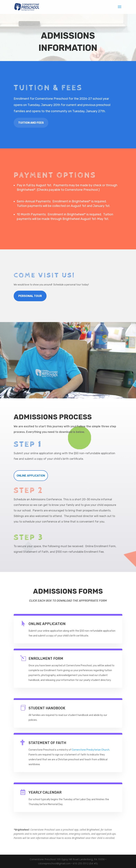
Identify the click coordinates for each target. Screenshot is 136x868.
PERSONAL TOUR (30, 296)
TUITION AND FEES (31, 123)
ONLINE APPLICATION (31, 476)
